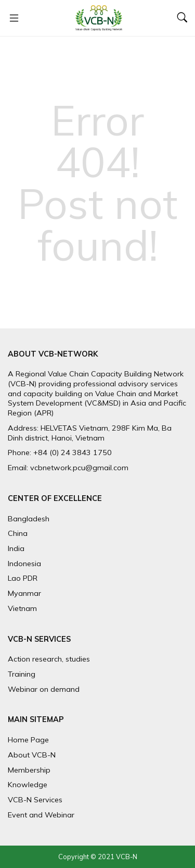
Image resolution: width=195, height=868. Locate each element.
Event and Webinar (41, 815)
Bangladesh (29, 519)
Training (22, 674)
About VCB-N (32, 755)
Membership (29, 770)
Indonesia (24, 564)
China (18, 533)
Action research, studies (49, 659)
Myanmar (24, 593)
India (16, 548)
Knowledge (28, 785)
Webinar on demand (44, 689)
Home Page (28, 740)
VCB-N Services (35, 800)
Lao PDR (23, 578)
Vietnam (22, 608)
